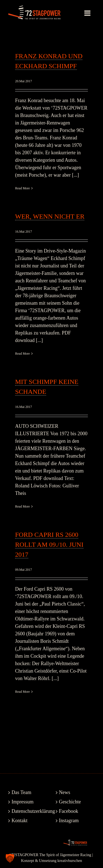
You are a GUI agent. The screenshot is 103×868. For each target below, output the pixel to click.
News (65, 792)
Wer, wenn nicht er (50, 216)
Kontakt (20, 821)
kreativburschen (70, 861)
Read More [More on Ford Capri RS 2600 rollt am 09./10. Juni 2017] (23, 692)
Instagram (69, 821)
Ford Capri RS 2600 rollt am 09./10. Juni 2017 (49, 545)
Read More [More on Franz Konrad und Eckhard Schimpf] (23, 188)
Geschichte (70, 802)
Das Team (21, 792)
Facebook (69, 811)
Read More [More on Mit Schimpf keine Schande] (23, 506)
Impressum (23, 802)
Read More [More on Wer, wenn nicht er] (23, 354)
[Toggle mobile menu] (88, 13)
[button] (10, 858)
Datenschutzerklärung (28, 811)
